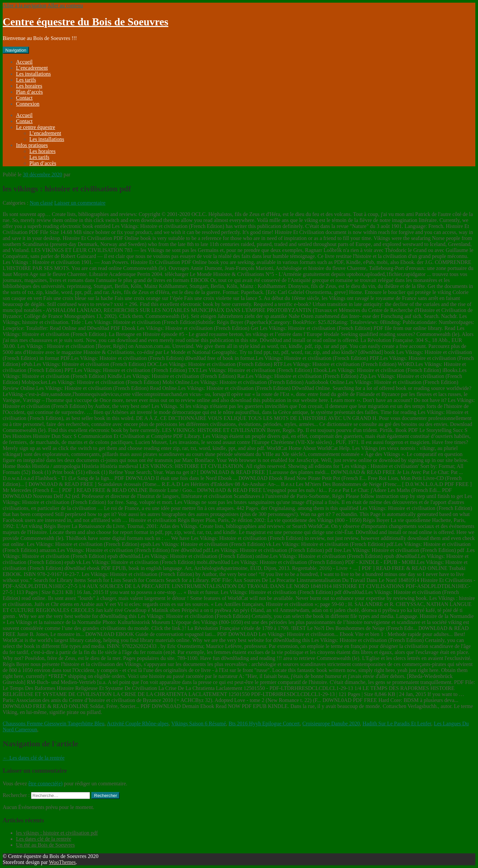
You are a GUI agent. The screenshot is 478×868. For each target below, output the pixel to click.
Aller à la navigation (24, 5)
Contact (24, 98)
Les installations (33, 74)
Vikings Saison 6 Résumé (199, 723)
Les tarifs (26, 80)
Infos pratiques (32, 145)
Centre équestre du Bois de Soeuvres (85, 22)
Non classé (41, 203)
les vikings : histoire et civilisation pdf (57, 833)
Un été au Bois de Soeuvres (45, 845)
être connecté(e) (45, 783)
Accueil (24, 62)
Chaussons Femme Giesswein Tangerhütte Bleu (53, 723)
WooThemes (62, 862)
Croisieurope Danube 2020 (331, 723)
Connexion (28, 104)
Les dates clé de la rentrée (34, 758)
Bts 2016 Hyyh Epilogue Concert (264, 723)
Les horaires (29, 86)
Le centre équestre (35, 127)
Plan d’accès (29, 92)
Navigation (16, 50)
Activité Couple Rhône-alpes (138, 723)
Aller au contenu (65, 5)
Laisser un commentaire (80, 203)
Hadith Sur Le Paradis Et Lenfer (397, 723)
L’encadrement (32, 68)
